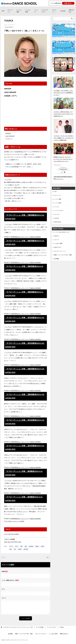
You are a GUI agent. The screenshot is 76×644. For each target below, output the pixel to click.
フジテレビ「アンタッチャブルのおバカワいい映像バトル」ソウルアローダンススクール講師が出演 (63, 138)
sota (48, 557)
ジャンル (36, 11)
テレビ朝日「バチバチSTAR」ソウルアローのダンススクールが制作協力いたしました (63, 93)
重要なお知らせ (64, 634)
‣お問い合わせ (68, 3)
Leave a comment (35, 237)
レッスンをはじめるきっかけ (62, 232)
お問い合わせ (71, 11)
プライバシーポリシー (41, 634)
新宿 (26, 546)
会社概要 (57, 259)
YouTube (63, 11)
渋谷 (15, 549)
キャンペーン (10, 11)
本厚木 (43, 546)
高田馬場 (26, 549)
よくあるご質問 (58, 244)
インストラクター (45, 11)
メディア (57, 240)
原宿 (21, 546)
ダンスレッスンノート (60, 251)
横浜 (11, 549)
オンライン (54, 11)
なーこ (4, 557)
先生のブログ (58, 248)
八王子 (17, 546)
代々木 (11, 546)
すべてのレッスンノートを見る (15, 521)
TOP (3, 11)
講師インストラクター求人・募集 (63, 255)
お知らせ (57, 236)
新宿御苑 (31, 546)
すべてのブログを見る (12, 534)
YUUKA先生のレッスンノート (20, 237)
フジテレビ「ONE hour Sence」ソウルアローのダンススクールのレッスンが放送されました (63, 114)
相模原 (20, 549)
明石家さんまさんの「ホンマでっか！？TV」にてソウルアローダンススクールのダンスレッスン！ (63, 159)
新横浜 (37, 546)
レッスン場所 (19, 11)
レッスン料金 (28, 11)
